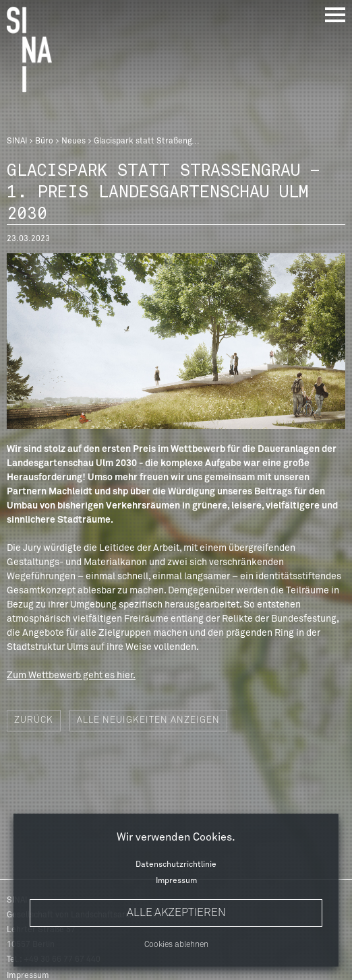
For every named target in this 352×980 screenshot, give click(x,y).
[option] (176, 341)
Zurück (34, 720)
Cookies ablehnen (176, 945)
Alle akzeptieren (176, 913)
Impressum (176, 881)
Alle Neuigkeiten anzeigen (148, 720)
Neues (74, 141)
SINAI (17, 141)
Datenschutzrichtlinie (176, 865)
